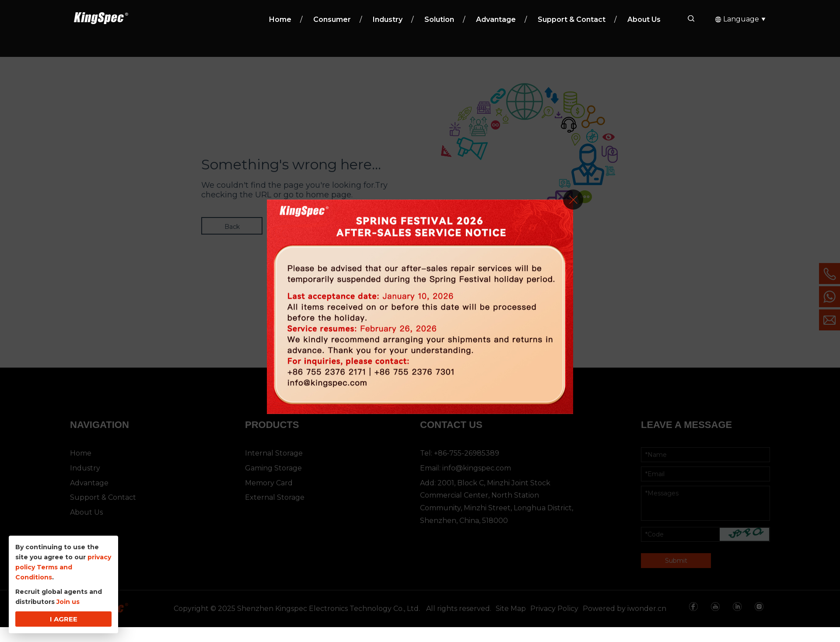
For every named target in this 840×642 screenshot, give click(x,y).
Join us (68, 602)
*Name (131, 617)
